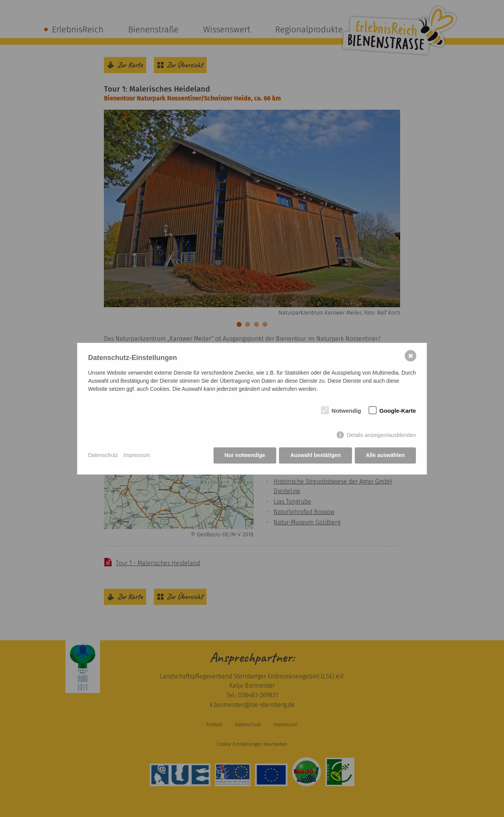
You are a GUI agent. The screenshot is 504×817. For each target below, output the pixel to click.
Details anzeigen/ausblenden (381, 435)
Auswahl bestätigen (315, 455)
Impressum (137, 455)
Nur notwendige (245, 455)
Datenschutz (103, 455)
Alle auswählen (385, 455)
